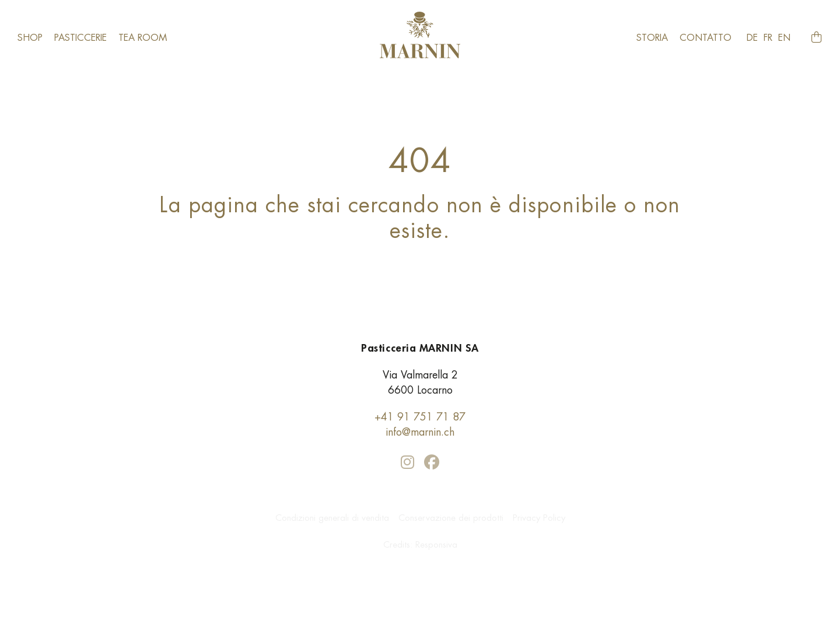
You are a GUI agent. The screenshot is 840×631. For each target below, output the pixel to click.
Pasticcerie (80, 38)
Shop (30, 38)
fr (768, 38)
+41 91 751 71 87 (420, 417)
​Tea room (143, 38)
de (752, 38)
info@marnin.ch (420, 432)
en (784, 38)
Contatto (706, 38)
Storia (652, 38)
